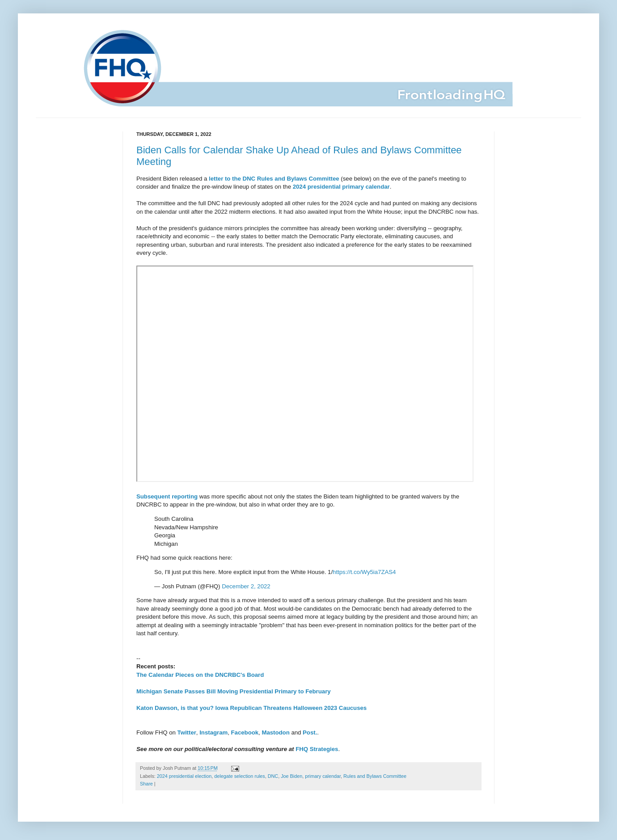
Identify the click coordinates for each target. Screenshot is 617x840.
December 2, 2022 (246, 586)
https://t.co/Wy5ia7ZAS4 (364, 572)
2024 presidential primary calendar (341, 187)
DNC (273, 776)
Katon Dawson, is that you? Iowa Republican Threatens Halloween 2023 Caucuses (251, 708)
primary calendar (323, 776)
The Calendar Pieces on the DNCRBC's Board (200, 675)
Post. (310, 732)
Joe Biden (292, 776)
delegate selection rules (239, 776)
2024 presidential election (184, 776)
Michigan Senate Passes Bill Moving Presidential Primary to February (234, 691)
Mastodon (275, 732)
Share (146, 784)
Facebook (245, 732)
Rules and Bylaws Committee (375, 776)
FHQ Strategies (317, 749)
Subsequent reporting (167, 496)
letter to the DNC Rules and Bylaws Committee (274, 179)
